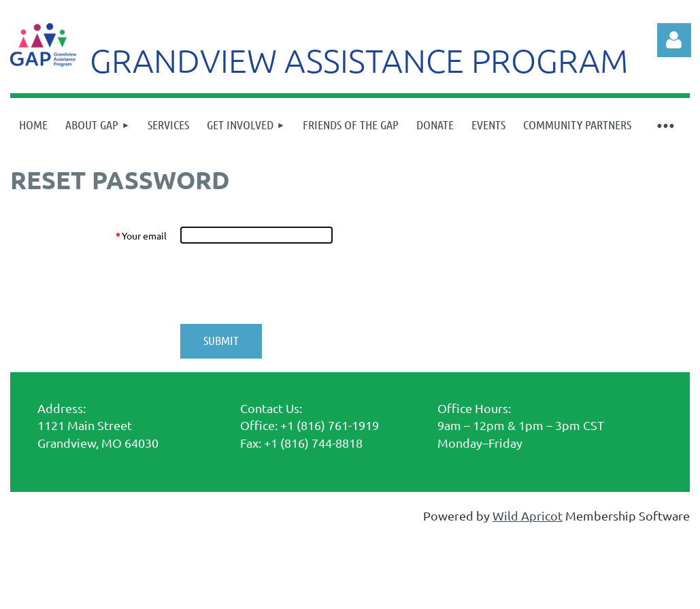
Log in (674, 40)
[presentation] (284, 284)
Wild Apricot (528, 515)
